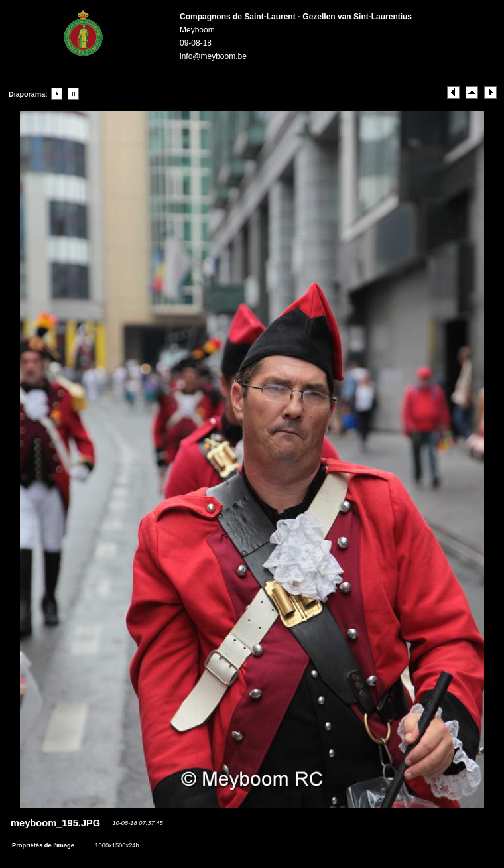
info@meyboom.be (213, 56)
